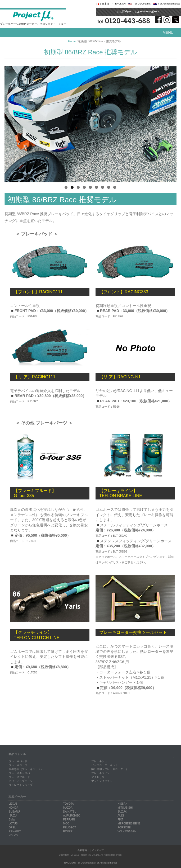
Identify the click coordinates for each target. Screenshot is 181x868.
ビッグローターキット (105, 765)
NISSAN (122, 804)
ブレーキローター (19, 765)
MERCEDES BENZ (129, 824)
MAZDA (68, 808)
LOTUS (13, 824)
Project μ (33, 16)
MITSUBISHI (125, 808)
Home (72, 41)
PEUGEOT (70, 827)
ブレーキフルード (19, 777)
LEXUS (13, 804)
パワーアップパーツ (21, 781)
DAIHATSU (70, 812)
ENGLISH (120, 4)
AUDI (121, 816)
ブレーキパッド (18, 761)
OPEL (12, 827)
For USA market (142, 4)
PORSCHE (124, 827)
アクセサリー (99, 777)
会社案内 (82, 850)
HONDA (13, 808)
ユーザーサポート (147, 12)
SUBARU (14, 812)
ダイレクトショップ (21, 785)
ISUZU (13, 816)
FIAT (120, 820)
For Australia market (169, 4)
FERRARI (69, 820)
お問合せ (124, 12)
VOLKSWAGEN (127, 831)
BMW (12, 820)
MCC (66, 824)
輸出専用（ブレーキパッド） (26, 769)
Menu (168, 32)
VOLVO (13, 835)
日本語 (105, 4)
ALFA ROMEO (72, 816)
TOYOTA (69, 804)
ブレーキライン (101, 773)
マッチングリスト (102, 781)
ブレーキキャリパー (21, 773)
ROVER (68, 831)
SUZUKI (122, 812)
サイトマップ (97, 850)
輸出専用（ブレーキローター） (110, 769)
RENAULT (15, 831)
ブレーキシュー (101, 761)
